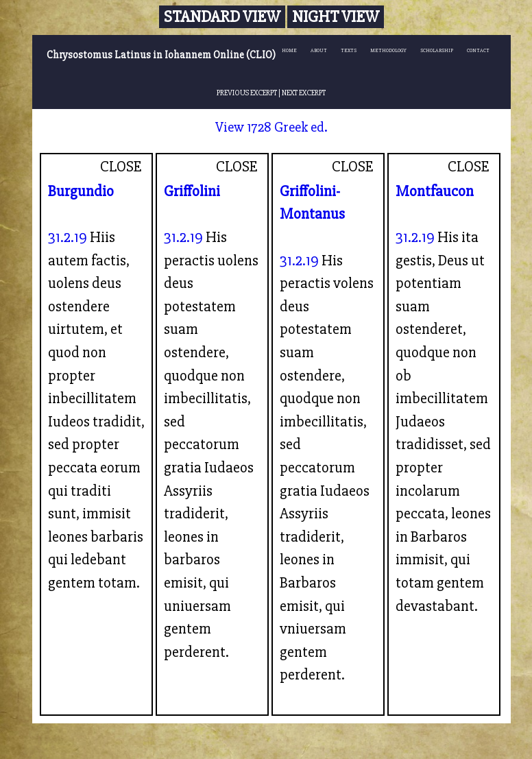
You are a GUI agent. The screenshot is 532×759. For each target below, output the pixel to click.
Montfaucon (435, 191)
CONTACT (478, 50)
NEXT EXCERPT (304, 93)
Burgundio (81, 191)
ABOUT (319, 50)
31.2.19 (68, 237)
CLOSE (121, 167)
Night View (336, 17)
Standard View (222, 17)
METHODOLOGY (388, 50)
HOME (289, 50)
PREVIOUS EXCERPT (247, 93)
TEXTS (349, 50)
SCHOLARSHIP (437, 50)
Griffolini (192, 191)
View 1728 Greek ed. (271, 127)
